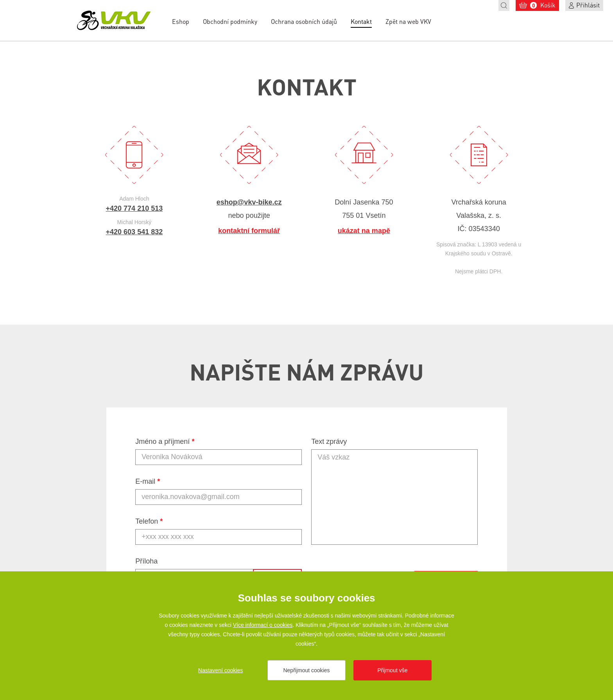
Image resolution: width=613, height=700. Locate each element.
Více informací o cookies (263, 625)
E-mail (148, 481)
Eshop (181, 21)
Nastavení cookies (220, 670)
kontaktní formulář (249, 231)
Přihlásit (588, 5)
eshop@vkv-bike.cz (249, 202)
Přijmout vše (392, 670)
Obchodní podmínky (230, 21)
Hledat (504, 5)
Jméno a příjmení (165, 442)
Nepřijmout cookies (306, 670)
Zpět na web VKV (408, 21)
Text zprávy (329, 442)
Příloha (146, 561)
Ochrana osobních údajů (304, 21)
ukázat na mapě (364, 231)
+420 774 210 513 (134, 208)
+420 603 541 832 (134, 232)
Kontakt (361, 21)
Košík (543, 5)
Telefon (149, 521)
